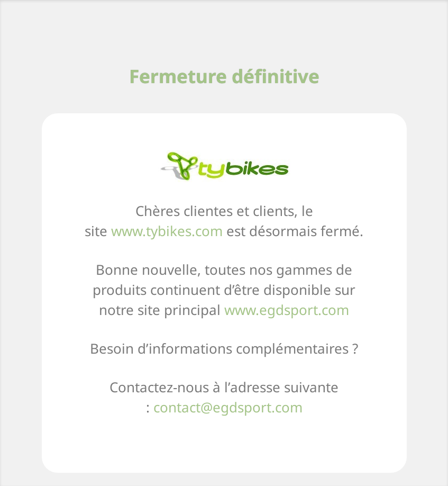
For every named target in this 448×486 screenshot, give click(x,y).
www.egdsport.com (287, 310)
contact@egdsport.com (228, 407)
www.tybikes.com (167, 231)
